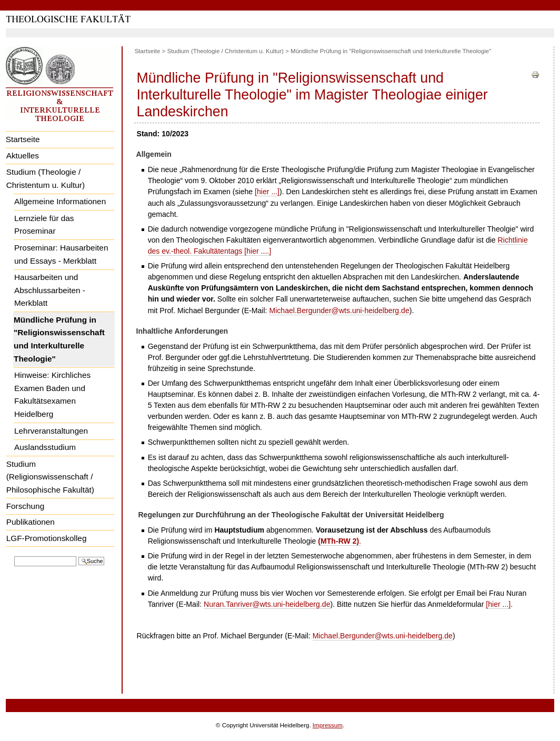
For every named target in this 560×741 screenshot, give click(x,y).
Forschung (26, 506)
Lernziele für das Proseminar (44, 225)
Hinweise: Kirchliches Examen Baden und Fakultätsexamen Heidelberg (52, 394)
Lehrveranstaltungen (51, 431)
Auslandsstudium (45, 447)
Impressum (328, 725)
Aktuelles (23, 156)
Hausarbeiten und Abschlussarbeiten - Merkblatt (50, 290)
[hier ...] (267, 192)
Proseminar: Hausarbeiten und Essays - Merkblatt (61, 254)
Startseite (23, 139)
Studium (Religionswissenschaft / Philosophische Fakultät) (50, 477)
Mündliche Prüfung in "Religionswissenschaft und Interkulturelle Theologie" (59, 339)
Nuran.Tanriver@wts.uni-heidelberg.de (267, 604)
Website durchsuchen (14, 555)
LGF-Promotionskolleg (47, 538)
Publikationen (31, 522)
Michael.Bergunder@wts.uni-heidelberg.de (339, 311)
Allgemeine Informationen (60, 201)
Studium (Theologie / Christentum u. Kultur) (46, 178)
